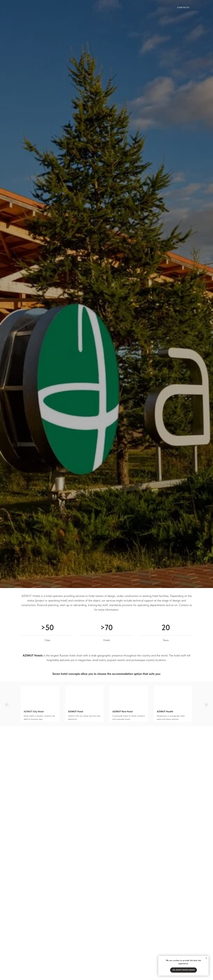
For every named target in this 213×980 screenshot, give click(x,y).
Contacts (183, 7)
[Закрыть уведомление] (206, 958)
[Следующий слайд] (206, 705)
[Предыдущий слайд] (7, 705)
